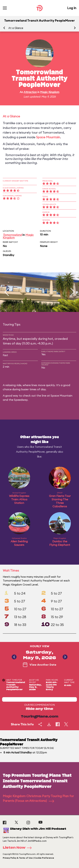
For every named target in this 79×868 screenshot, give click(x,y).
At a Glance (16, 28)
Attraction (30, 92)
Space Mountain (48, 137)
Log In (72, 8)
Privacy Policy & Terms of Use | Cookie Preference (28, 858)
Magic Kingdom (50, 92)
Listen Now (18, 848)
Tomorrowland (12, 235)
